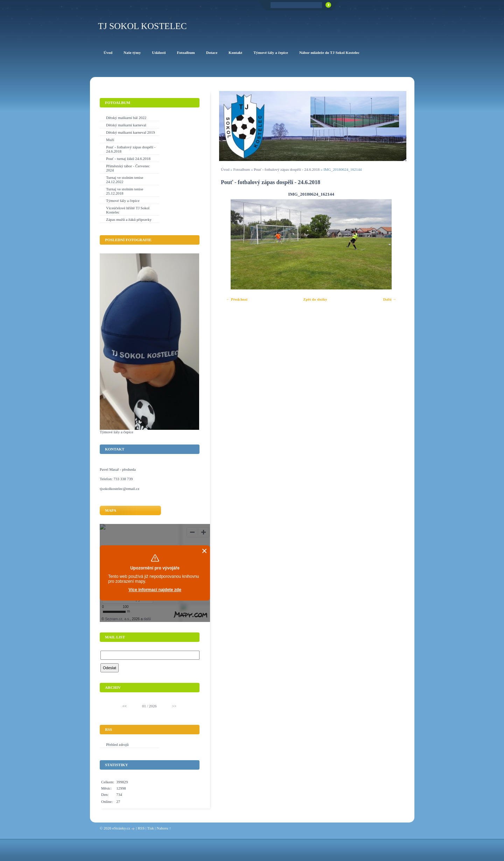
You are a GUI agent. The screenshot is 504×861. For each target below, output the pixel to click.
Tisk (151, 828)
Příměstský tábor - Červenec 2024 (128, 168)
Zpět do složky (315, 299)
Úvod (225, 169)
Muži (110, 140)
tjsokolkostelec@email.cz (120, 489)
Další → (390, 299)
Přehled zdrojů (117, 744)
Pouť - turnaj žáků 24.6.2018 (128, 159)
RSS (141, 828)
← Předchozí (237, 299)
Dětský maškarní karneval (126, 125)
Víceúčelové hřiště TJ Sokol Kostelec (128, 210)
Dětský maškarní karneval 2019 (131, 132)
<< (125, 706)
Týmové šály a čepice (123, 201)
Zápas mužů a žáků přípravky (129, 219)
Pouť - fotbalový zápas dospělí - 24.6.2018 (287, 169)
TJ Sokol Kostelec (142, 26)
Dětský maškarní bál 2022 (126, 118)
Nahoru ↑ (164, 828)
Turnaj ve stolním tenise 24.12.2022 (125, 180)
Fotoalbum (241, 169)
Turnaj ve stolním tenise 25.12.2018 (125, 191)
